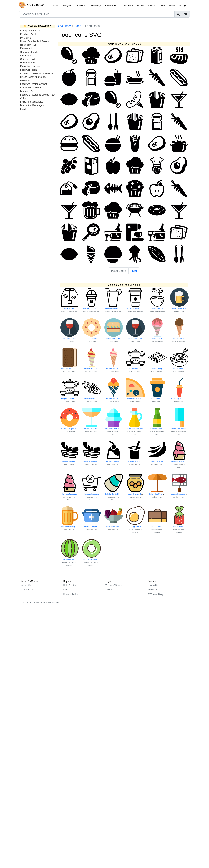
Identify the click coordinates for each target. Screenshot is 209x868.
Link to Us (153, 585)
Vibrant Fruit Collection (114, 527)
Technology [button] (96, 6)
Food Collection (28, 70)
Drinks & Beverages (69, 311)
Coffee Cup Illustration (158, 399)
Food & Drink (179, 311)
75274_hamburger (113, 338)
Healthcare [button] (128, 6)
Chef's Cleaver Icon (179, 429)
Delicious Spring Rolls (157, 369)
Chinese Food (28, 59)
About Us (26, 585)
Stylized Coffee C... (135, 308)
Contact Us (27, 590)
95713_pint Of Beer (179, 308)
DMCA (109, 590)
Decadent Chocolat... (157, 527)
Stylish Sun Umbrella (157, 494)
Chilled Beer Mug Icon (70, 527)
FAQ (66, 590)
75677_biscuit (91, 338)
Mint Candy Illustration (92, 559)
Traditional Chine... (135, 369)
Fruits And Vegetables (32, 102)
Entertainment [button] (112, 6)
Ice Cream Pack (29, 45)
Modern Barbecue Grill (180, 494)
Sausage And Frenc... (70, 461)
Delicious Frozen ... (113, 429)
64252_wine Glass (135, 338)
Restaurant (26, 48)
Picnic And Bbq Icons (31, 66)
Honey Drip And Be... (135, 494)
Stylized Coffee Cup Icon (93, 308)
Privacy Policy (71, 594)
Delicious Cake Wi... (113, 461)
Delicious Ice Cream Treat (115, 399)
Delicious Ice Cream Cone (159, 338)
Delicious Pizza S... (135, 399)
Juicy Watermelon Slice (70, 559)
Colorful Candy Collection (181, 527)
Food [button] (163, 6)
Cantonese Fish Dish (91, 399)
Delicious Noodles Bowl (180, 369)
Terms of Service (114, 585)
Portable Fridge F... (91, 527)
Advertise (153, 590)
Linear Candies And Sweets (35, 41)
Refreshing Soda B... (113, 308)
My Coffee (26, 38)
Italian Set (25, 56)
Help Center (70, 585)
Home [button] (172, 6)
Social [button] (56, 6)
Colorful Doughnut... (69, 429)
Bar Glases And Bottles (32, 87)
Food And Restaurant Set (34, 84)
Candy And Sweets (30, 31)
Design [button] (183, 6)
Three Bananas (157, 461)
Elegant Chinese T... (69, 399)
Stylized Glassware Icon (92, 429)
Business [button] (82, 6)
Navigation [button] (68, 6)
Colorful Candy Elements (115, 494)
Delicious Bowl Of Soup (158, 308)
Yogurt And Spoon (135, 461)
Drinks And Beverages (32, 105)
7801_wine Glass (69, 338)
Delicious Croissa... (91, 494)
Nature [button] (141, 6)
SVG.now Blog (155, 594)
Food (23, 109)
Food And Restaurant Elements (37, 73)
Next (134, 271)
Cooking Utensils (29, 52)
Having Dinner (28, 63)
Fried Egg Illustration (135, 527)
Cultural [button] (152, 6)
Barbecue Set (27, 91)
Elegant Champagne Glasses (160, 429)
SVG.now (64, 26)
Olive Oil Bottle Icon (135, 429)
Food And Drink (28, 34)
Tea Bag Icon (69, 308)
